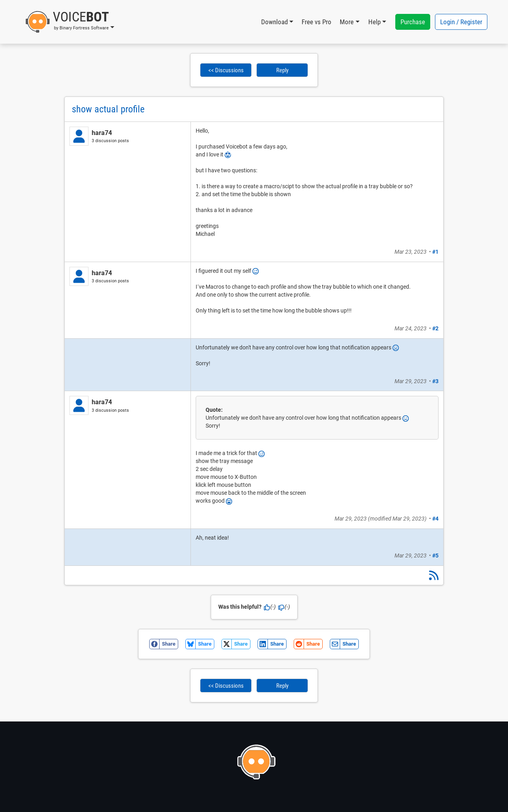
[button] (70, 22)
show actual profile (108, 109)
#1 (435, 252)
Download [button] (274, 22)
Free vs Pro (317, 22)
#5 (435, 555)
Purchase (413, 22)
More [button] (347, 22)
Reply (282, 70)
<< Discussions (226, 70)
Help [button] (374, 22)
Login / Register (461, 22)
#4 (435, 519)
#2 (435, 328)
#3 (435, 381)
